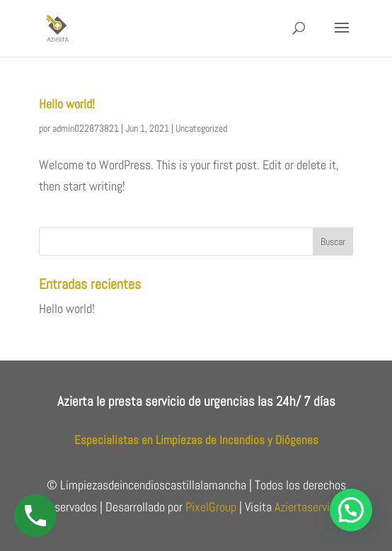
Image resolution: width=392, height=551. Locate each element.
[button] (351, 510)
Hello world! (67, 104)
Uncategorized (201, 128)
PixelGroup (211, 507)
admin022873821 (86, 128)
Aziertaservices (311, 507)
